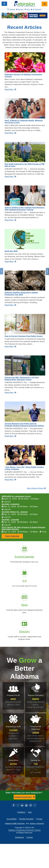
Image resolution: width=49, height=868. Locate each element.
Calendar (11, 9)
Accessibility (12, 819)
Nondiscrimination (27, 819)
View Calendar (12, 536)
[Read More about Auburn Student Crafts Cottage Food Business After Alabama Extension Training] (10, 220)
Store (27, 9)
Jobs (30, 812)
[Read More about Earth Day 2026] (10, 262)
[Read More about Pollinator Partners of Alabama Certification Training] (10, 89)
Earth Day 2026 (11, 251)
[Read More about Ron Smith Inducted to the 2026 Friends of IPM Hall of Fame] (10, 177)
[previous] (2, 271)
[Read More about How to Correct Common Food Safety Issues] (10, 346)
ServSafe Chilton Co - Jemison (15, 512)
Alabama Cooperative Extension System (24, 830)
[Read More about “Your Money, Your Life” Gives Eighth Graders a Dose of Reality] (10, 480)
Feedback (21, 812)
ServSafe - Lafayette (10, 520)
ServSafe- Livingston (11, 504)
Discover (20, 9)
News (24, 605)
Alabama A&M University (15, 824)
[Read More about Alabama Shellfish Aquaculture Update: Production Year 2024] (10, 305)
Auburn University (37, 824)
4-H (24, 581)
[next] (47, 271)
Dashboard (20, 837)
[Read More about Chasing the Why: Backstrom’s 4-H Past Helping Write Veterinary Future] (10, 393)
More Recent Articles (36, 488)
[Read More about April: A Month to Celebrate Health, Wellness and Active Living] (10, 133)
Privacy (39, 819)
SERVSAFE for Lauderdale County (16, 496)
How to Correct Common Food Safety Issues (24, 336)
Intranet (30, 837)
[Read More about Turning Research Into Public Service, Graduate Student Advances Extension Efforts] (10, 436)
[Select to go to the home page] (24, 4)
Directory (24, 631)
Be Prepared (36, 9)
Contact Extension (23, 797)
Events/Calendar (24, 557)
